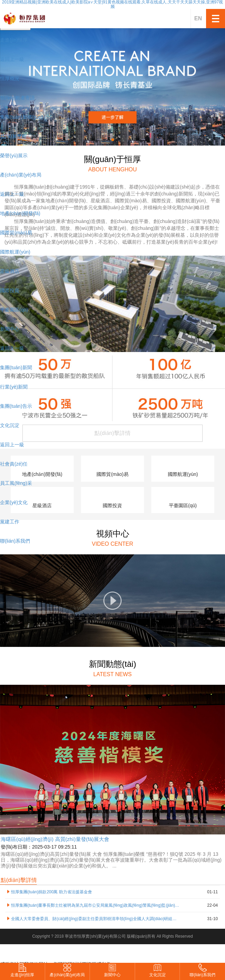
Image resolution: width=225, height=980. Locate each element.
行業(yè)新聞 (14, 387)
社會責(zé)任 (14, 464)
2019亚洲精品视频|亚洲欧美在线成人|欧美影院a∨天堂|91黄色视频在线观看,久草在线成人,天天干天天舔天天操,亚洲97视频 (112, 4)
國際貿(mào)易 (16, 233)
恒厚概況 (10, 78)
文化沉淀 (10, 425)
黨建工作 (10, 522)
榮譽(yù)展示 (14, 156)
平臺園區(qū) (14, 310)
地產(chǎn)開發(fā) (20, 213)
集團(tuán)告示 (16, 406)
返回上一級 (12, 59)
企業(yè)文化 (14, 502)
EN (198, 18)
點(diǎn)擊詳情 (19, 880)
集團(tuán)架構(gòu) (22, 117)
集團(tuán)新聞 (16, 367)
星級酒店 (10, 271)
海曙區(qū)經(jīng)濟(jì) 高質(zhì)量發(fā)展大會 (55, 839)
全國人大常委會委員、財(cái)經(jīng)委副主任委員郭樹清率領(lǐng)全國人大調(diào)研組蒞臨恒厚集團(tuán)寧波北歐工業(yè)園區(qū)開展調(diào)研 (95, 919)
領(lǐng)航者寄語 (17, 98)
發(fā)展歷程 (13, 136)
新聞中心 (10, 329)
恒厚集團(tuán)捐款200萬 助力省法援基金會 (52, 892)
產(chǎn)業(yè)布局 (21, 175)
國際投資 (10, 290)
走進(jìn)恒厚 (14, 40)
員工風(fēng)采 (16, 483)
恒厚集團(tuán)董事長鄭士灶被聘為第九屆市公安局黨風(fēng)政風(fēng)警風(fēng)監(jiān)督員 (95, 905)
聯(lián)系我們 (15, 541)
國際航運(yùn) (15, 252)
